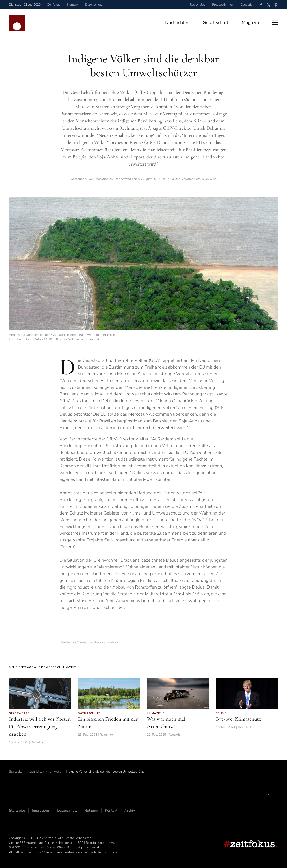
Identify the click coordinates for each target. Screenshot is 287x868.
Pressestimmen (223, 5)
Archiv (130, 811)
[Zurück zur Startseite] (17, 23)
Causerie (247, 5)
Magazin (250, 23)
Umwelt (210, 179)
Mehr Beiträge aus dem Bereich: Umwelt (42, 667)
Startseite (17, 811)
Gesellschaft (215, 23)
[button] (275, 23)
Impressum (41, 811)
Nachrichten (177, 23)
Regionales (198, 5)
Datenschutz (94, 5)
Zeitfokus (54, 5)
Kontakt (73, 5)
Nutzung (91, 811)
